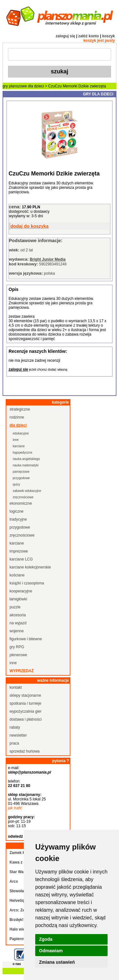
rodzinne (17, 417)
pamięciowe (21, 472)
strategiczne (20, 409)
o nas (17, 964)
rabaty (15, 727)
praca (14, 743)
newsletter (18, 735)
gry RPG (17, 647)
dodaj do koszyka (30, 226)
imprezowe (19, 551)
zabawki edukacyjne (27, 491)
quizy (16, 484)
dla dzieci (36, 86)
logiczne (17, 511)
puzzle (15, 607)
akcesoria (18, 615)
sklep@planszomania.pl (30, 772)
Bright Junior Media (48, 259)
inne (16, 440)
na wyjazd (18, 623)
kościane (17, 575)
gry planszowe (15, 86)
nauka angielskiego (26, 459)
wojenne (17, 631)
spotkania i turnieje (25, 703)
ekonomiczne (21, 503)
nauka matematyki (26, 465)
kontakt (16, 687)
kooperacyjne (21, 591)
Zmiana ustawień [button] (57, 962)
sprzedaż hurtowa (25, 751)
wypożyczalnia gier (26, 711)
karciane (19, 446)
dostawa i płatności (26, 719)
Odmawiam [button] (51, 951)
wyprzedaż (22, 671)
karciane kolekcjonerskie (30, 567)
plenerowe (18, 655)
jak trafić (15, 808)
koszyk (109, 36)
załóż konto (89, 36)
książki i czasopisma (27, 583)
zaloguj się (65, 36)
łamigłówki (18, 599)
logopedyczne (23, 453)
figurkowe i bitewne (26, 639)
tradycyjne (18, 519)
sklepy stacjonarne (25, 695)
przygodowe (21, 478)
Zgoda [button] (46, 939)
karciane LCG (21, 559)
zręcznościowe (23, 497)
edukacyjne (21, 433)
